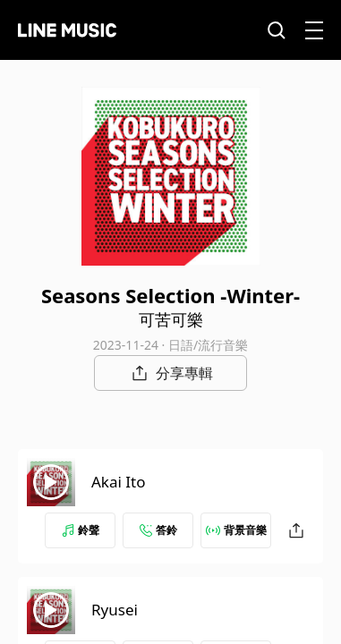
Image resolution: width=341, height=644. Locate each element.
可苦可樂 (171, 319)
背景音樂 (236, 530)
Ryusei (115, 610)
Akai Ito (118, 482)
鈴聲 (81, 530)
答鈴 (158, 530)
